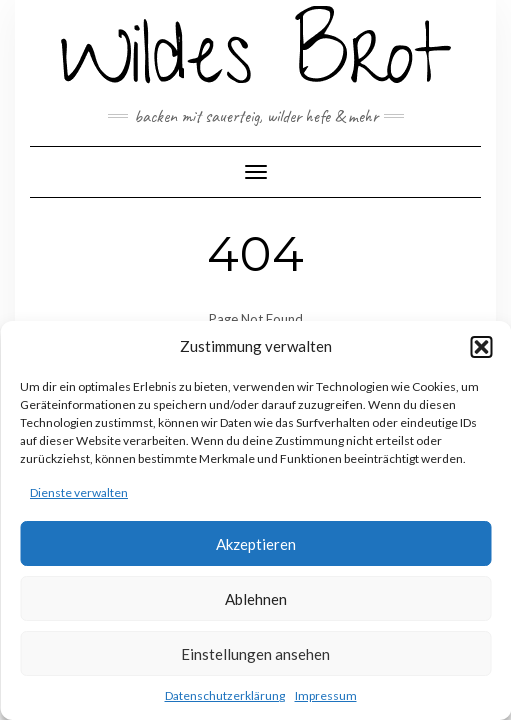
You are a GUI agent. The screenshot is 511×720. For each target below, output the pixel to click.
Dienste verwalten (79, 492)
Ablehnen (256, 599)
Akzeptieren (256, 544)
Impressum (326, 695)
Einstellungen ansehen (255, 654)
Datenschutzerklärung (225, 695)
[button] (481, 347)
